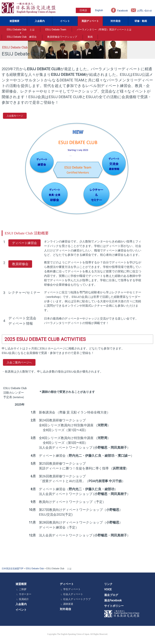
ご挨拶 (23, 589)
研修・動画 (141, 21)
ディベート (67, 584)
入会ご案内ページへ (19, 362)
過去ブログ (111, 595)
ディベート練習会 (24, 243)
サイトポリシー (114, 606)
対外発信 (115, 21)
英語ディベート (90, 21)
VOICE (108, 589)
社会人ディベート (73, 594)
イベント (65, 21)
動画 (90, 37)
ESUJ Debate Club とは (21, 30)
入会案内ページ (15, 116)
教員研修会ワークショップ (62, 37)
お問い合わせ (145, 11)
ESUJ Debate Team (56, 30)
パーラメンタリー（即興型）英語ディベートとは (104, 30)
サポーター (25, 594)
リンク (108, 584)
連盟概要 (14, 21)
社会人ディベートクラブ (77, 599)
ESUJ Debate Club (35, 569)
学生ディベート (72, 589)
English (99, 10)
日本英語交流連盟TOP (13, 569)
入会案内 (40, 21)
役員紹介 (24, 599)
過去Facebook (113, 600)
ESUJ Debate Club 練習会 (22, 37)
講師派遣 (68, 604)
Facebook (123, 11)
